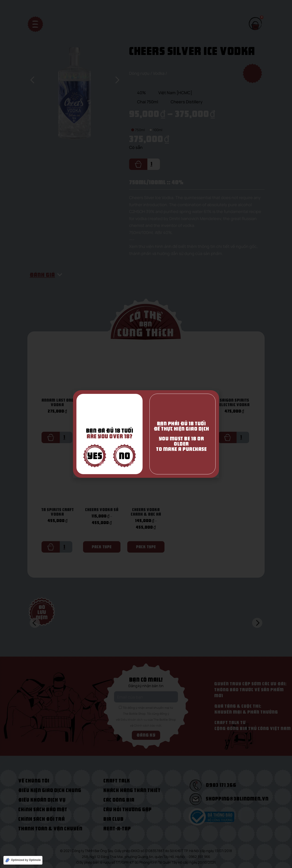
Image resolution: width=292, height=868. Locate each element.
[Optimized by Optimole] (23, 860)
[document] (146, 434)
